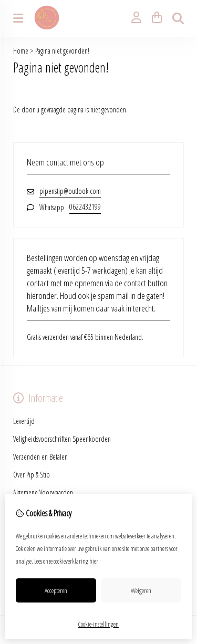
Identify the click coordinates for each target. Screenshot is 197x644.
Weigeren (141, 590)
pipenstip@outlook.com (70, 191)
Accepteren (56, 590)
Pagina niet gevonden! (62, 51)
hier (94, 561)
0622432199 (85, 207)
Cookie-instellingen (98, 624)
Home (21, 51)
